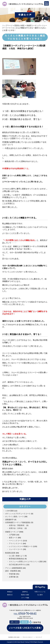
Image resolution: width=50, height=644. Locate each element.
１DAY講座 (9, 511)
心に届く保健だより (16, 556)
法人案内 (40, 595)
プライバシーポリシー (28, 637)
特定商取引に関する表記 (14, 637)
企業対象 (12, 577)
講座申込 (25, 592)
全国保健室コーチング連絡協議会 (18, 522)
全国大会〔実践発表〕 (17, 525)
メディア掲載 (25, 598)
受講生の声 (25, 499)
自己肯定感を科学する (17, 565)
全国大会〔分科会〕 (16, 528)
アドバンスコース (16, 543)
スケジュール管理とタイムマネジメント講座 (26, 562)
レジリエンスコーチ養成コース (21, 546)
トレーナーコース (16, 549)
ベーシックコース (16, 541)
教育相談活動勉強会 (16, 559)
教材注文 (10, 595)
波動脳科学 (9, 520)
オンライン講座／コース (14, 517)
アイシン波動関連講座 (14, 568)
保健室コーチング (12, 532)
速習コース (13, 538)
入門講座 (12, 535)
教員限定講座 (10, 553)
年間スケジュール (40, 592)
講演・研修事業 (11, 571)
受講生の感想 (25, 595)
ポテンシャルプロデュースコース (18, 514)
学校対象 (12, 574)
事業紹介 (10, 592)
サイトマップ (39, 637)
